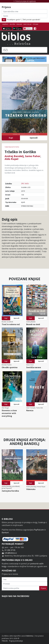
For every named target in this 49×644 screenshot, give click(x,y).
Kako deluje (27, 24)
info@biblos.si (11, 553)
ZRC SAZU (25, 183)
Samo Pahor (33, 156)
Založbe (12, 24)
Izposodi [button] (34, 138)
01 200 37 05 (10, 550)
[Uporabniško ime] (24, 11)
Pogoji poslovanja (16, 641)
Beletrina (30, 636)
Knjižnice (5, 24)
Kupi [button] (11, 138)
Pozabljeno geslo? (14, 20)
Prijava (43, 588)
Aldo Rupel (11, 159)
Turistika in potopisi (12, 147)
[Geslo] (24, 16)
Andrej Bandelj (14, 156)
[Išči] (24, 50)
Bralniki (19, 24)
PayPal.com (39, 530)
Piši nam (35, 24)
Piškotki (5, 641)
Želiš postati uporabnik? (31, 20)
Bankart (5, 533)
